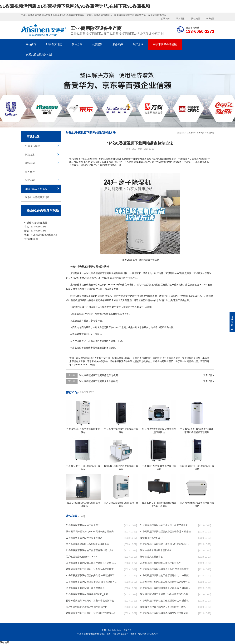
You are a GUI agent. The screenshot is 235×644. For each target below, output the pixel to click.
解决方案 (77, 44)
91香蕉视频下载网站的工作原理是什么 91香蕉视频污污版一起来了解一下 (166, 601)
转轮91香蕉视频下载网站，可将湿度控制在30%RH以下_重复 (92, 613)
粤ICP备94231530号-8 (148, 634)
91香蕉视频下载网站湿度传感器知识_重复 (87, 594)
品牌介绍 (138, 44)
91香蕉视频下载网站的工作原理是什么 (85, 588)
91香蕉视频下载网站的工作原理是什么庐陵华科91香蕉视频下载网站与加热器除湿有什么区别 (166, 582)
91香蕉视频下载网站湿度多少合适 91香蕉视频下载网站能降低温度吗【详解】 (166, 569)
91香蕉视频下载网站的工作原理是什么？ (161, 563)
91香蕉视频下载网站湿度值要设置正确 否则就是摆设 (166, 588)
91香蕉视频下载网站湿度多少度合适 (84, 538)
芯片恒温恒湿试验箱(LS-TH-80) (82, 557)
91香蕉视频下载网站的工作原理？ (83, 525)
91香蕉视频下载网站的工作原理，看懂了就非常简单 (166, 525)
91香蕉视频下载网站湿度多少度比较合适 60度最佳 (165, 531)
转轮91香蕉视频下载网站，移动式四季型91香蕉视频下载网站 (166, 594)
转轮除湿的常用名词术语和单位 (156, 550)
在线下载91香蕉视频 (165, 44)
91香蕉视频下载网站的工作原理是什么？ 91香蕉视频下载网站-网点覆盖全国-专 (166, 575)
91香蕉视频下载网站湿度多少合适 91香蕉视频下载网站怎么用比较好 (92, 575)
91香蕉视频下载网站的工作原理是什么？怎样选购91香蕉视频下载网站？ (92, 563)
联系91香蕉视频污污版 (39, 55)
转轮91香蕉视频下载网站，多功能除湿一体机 (163, 607)
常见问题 (210, 133)
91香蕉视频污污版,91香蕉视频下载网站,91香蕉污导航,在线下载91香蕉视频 (75, 6)
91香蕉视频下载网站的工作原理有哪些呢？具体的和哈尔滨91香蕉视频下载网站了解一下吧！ (92, 550)
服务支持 (118, 44)
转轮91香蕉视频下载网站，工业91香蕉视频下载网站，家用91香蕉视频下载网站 (92, 601)
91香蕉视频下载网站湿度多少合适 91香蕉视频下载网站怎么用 (92, 582)
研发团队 (181, 19)
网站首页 (31, 44)
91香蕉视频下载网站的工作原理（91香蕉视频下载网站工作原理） (166, 544)
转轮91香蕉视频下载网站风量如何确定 (98, 381)
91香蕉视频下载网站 (101, 273)
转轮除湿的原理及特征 (151, 557)
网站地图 (196, 19)
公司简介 (166, 19)
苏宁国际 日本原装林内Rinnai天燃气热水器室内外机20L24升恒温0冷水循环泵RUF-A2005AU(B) (92, 531)
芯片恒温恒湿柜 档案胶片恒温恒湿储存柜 (87, 607)
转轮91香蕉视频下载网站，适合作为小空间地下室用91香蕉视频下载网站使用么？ (92, 569)
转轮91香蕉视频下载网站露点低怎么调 (98, 375)
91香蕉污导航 (54, 44)
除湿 (161, 285)
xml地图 (210, 19)
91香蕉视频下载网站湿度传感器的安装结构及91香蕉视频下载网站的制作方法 (166, 613)
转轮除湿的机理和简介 (151, 538)
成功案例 (97, 44)
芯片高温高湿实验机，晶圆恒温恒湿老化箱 (87, 544)
